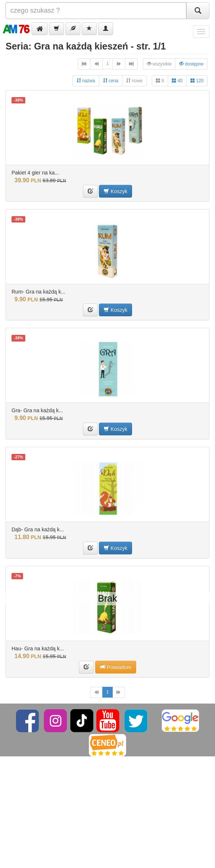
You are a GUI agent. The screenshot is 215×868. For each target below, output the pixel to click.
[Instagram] (56, 720)
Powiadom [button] (115, 667)
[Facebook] (28, 720)
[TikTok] (82, 720)
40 (177, 81)
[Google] (180, 720)
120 (197, 81)
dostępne (191, 64)
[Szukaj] (198, 11)
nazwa (86, 81)
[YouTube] (108, 720)
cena (111, 81)
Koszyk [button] (115, 191)
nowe (134, 81)
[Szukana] (96, 11)
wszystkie (159, 64)
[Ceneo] (107, 745)
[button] (40, 29)
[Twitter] (137, 720)
